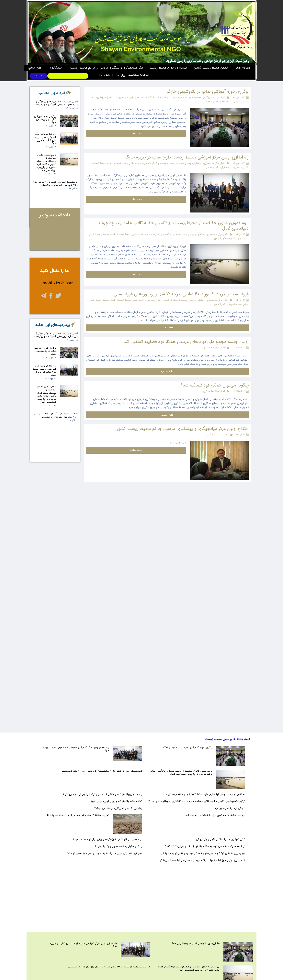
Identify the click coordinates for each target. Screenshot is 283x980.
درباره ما (121, 75)
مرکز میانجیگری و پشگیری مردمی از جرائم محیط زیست (107, 68)
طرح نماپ (35, 68)
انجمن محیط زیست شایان (211, 68)
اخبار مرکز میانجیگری (214, 98)
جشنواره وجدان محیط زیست (168, 68)
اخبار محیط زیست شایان (102, 234)
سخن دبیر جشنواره (230, 102)
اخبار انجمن (212, 102)
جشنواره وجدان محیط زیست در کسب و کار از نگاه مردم (171, 98)
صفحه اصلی (243, 68)
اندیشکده (56, 68)
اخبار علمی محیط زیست (126, 98)
